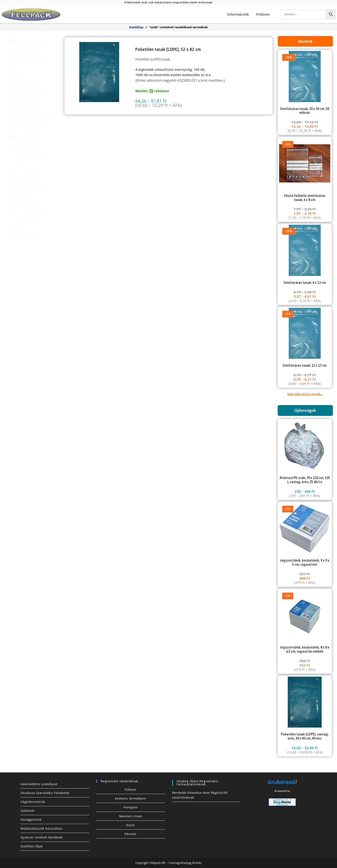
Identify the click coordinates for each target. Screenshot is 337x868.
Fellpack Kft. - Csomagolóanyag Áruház (176, 863)
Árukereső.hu (282, 791)
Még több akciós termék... (305, 394)
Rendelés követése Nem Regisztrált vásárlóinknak (200, 795)
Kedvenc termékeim (131, 798)
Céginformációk (33, 802)
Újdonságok (305, 410)
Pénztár (131, 834)
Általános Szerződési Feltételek (45, 793)
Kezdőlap (136, 27)
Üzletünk (27, 811)
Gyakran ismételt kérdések (42, 837)
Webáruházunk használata (41, 828)
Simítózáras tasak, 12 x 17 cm (305, 365)
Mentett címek (131, 816)
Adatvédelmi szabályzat (39, 784)
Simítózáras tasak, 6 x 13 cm (305, 283)
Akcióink (305, 41)
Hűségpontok (31, 819)
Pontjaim (131, 807)
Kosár (131, 825)
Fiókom (131, 789)
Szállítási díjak (32, 846)
